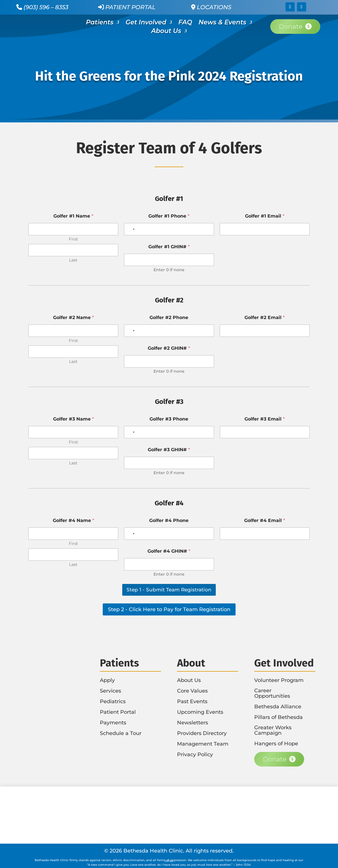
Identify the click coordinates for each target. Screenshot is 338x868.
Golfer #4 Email (265, 520)
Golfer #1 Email (265, 216)
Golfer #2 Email (265, 317)
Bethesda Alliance (278, 707)
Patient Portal (127, 7)
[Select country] (130, 229)
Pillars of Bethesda (278, 717)
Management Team (203, 744)
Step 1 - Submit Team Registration (169, 590)
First (73, 239)
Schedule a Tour (121, 733)
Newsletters (193, 723)
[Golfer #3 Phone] (169, 432)
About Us (166, 32)
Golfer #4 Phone (169, 520)
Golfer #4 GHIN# (169, 551)
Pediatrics (113, 701)
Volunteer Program (279, 680)
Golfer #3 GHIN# (169, 450)
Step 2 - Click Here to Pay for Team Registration (169, 609)
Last (73, 260)
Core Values (192, 691)
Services (110, 691)
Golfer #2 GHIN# (169, 348)
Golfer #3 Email (265, 419)
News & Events (223, 23)
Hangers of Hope (276, 744)
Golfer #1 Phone (169, 216)
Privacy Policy (195, 754)
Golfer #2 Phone (169, 317)
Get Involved (146, 23)
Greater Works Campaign (273, 730)
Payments (113, 723)
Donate (291, 27)
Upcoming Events (200, 712)
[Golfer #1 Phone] (169, 229)
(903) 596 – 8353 (46, 7)
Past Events (192, 701)
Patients (100, 23)
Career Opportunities (272, 693)
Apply (107, 680)
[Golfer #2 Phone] (169, 331)
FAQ (185, 23)
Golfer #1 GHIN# (169, 247)
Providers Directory (202, 733)
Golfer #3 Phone (169, 419)
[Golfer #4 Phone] (169, 534)
